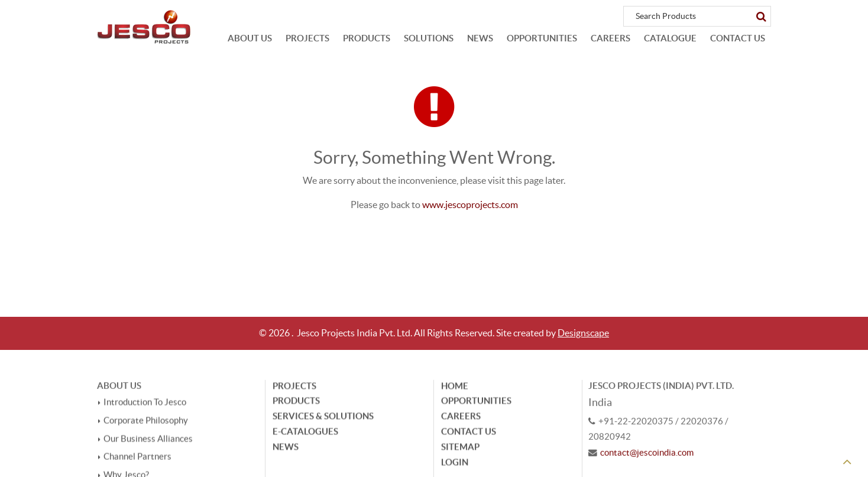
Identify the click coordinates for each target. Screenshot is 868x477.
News (480, 38)
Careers (610, 38)
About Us (250, 38)
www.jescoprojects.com (470, 205)
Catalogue (670, 38)
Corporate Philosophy (146, 421)
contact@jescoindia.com (647, 453)
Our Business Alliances (148, 440)
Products (367, 38)
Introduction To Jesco (145, 404)
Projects (307, 38)
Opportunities (542, 38)
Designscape (583, 333)
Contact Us (738, 38)
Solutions (429, 38)
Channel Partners (137, 457)
